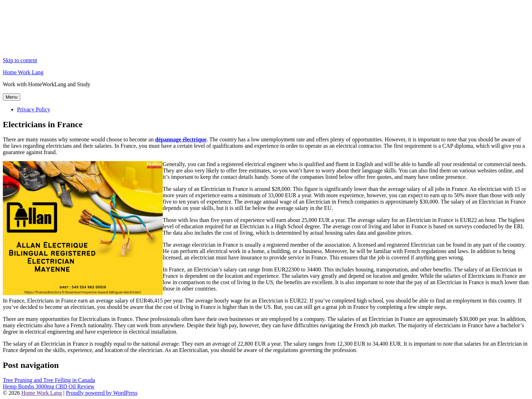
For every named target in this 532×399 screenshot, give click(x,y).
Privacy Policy (34, 109)
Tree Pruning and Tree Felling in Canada (49, 380)
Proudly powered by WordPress (102, 393)
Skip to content (20, 60)
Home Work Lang (23, 72)
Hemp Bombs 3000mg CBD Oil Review (49, 386)
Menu (11, 97)
